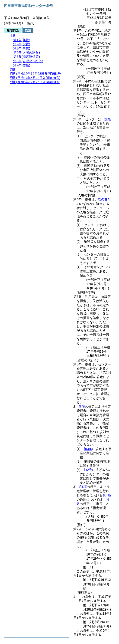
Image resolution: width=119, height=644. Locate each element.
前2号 (88, 470)
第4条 (107, 495)
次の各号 (104, 199)
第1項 (83, 487)
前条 (108, 119)
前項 (82, 407)
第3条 (88, 449)
